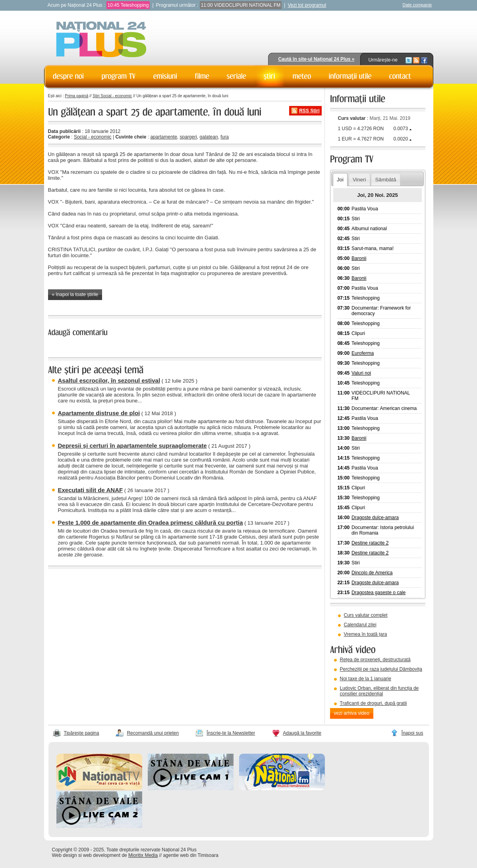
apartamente (163, 137)
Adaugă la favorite (302, 733)
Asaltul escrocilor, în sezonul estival (109, 380)
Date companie (417, 5)
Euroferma (363, 353)
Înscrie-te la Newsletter (231, 733)
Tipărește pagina (82, 733)
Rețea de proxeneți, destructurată (375, 660)
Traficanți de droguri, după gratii (374, 703)
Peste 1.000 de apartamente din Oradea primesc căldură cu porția (151, 523)
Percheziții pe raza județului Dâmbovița (381, 669)
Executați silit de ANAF (91, 490)
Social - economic (93, 137)
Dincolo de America (372, 573)
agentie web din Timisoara (190, 855)
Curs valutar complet (366, 615)
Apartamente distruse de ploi (99, 413)
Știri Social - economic (112, 96)
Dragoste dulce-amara (375, 518)
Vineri (359, 180)
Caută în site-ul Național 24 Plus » (316, 59)
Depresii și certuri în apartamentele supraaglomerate (132, 446)
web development (102, 855)
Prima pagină (76, 96)
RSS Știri (309, 111)
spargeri (188, 137)
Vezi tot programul (307, 5)
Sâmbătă (386, 180)
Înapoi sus (412, 733)
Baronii (359, 258)
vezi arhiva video (352, 713)
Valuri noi (361, 373)
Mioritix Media (143, 855)
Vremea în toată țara (366, 634)
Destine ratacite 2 (370, 543)
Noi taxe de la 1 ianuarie (366, 679)
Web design (65, 855)
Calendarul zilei (360, 625)
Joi (340, 180)
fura (225, 137)
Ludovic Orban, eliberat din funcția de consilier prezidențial (379, 691)
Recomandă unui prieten (153, 733)
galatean (209, 137)
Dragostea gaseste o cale (379, 593)
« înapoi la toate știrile (75, 294)
